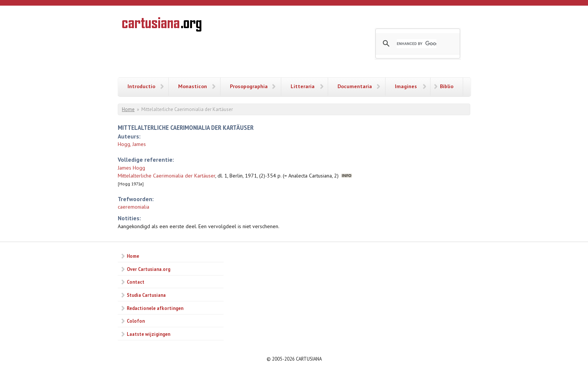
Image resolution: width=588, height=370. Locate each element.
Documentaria (355, 86)
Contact (136, 282)
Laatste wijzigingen (148, 334)
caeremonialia (133, 207)
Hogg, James (132, 144)
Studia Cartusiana (146, 295)
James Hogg (131, 168)
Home (128, 109)
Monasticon (193, 86)
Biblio (447, 86)
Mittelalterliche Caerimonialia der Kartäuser (166, 176)
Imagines (406, 86)
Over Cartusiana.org (148, 269)
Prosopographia (249, 86)
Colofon (136, 321)
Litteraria (303, 86)
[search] (417, 44)
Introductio (141, 86)
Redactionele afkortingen (155, 308)
